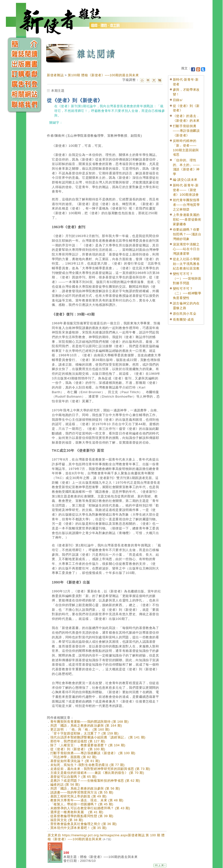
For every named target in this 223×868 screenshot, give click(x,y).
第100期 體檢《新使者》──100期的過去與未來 (103, 75)
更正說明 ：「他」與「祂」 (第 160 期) (80, 729)
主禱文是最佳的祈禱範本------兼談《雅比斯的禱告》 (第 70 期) (97, 773)
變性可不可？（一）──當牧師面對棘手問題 (187, 278)
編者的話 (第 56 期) (65, 785)
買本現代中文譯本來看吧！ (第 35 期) (79, 828)
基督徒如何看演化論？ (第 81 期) (75, 761)
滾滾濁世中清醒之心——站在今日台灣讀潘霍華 (186, 249)
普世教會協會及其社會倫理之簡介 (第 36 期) (84, 824)
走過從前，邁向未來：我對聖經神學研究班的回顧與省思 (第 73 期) (100, 769)
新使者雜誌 (55, 75)
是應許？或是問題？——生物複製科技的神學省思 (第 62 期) (95, 781)
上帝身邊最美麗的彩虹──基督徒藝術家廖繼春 (187, 219)
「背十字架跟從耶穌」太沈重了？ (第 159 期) (84, 733)
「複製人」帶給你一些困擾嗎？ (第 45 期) (82, 804)
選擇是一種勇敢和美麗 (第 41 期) (77, 812)
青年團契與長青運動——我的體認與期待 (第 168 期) (90, 722)
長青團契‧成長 (184, 320)
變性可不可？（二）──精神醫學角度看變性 (187, 293)
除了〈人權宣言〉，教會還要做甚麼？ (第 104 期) (88, 745)
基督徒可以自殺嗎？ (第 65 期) (74, 777)
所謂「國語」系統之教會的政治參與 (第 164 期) (86, 726)
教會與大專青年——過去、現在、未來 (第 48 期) (87, 800)
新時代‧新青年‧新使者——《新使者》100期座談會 (186, 190)
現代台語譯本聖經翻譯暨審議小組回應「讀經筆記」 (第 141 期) (98, 737)
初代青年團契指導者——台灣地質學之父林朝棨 (186, 205)
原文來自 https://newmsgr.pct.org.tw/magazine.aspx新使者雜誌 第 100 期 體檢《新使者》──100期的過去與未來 (106, 837)
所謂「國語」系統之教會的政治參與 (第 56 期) (85, 788)
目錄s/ (178, 100)
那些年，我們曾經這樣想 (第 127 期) (78, 741)
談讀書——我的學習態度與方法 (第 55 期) (82, 792)
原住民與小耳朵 (185, 314)
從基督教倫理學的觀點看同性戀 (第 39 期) (82, 816)
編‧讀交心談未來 (185, 180)
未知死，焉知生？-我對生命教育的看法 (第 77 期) (88, 765)
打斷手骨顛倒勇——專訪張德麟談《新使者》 (186, 131)
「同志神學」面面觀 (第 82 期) (74, 757)
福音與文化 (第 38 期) (67, 820)
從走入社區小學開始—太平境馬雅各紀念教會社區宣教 (186, 264)
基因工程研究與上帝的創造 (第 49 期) (79, 796)
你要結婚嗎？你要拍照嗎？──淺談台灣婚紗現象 (187, 234)
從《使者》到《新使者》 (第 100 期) (78, 749)
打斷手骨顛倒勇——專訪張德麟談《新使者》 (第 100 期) (93, 753)
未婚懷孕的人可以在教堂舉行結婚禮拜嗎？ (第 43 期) (90, 808)
